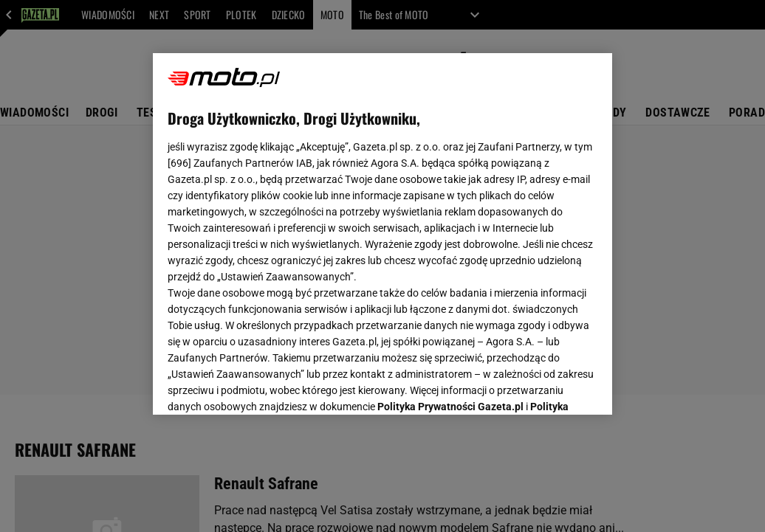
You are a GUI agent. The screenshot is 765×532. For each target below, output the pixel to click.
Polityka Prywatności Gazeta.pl (450, 219)
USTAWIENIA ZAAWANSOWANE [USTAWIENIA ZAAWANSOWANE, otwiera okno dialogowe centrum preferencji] (265, 385)
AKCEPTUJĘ (548, 386)
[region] (382, 234)
